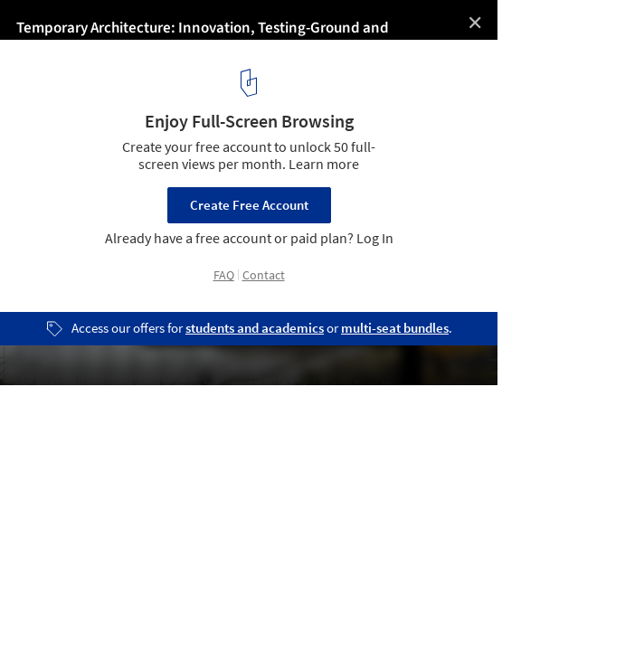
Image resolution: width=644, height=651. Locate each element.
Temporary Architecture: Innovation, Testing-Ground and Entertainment (253, 28)
